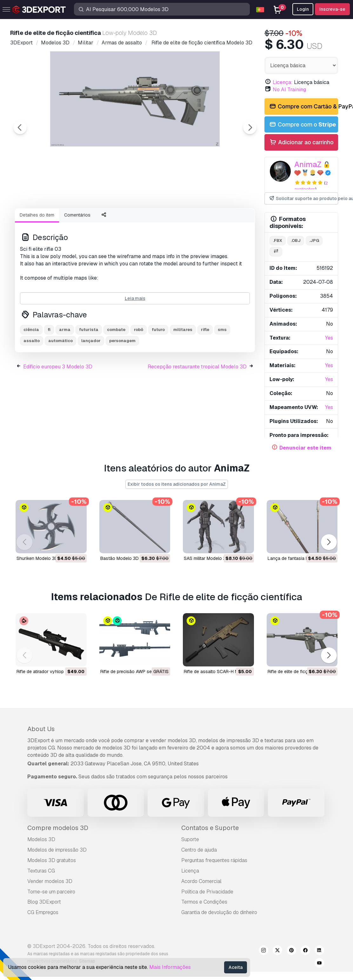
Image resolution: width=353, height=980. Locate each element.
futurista (89, 364)
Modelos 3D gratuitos (52, 860)
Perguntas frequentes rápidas (214, 860)
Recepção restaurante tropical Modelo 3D (197, 402)
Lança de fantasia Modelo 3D (298, 558)
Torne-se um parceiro (51, 892)
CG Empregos (43, 912)
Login (303, 9)
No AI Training (289, 90)
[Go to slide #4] (169, 220)
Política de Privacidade (207, 892)
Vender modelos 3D (50, 881)
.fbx (278, 240)
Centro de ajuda (199, 850)
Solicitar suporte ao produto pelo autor (303, 199)
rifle (205, 364)
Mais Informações (170, 967)
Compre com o (302, 125)
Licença (190, 871)
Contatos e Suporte (210, 828)
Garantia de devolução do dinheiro (219, 912)
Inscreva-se (332, 9)
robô (139, 364)
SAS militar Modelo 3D (206, 558)
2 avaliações (311, 186)
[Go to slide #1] (47, 220)
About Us (41, 729)
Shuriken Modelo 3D (37, 558)
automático (60, 376)
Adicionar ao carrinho (301, 143)
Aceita (236, 967)
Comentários (77, 250)
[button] (329, 542)
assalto (32, 376)
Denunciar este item (305, 448)
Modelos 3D (41, 839)
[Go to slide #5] (210, 220)
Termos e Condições (204, 902)
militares (183, 364)
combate (116, 364)
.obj (296, 240)
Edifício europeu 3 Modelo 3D (58, 402)
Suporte (190, 839)
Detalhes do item (37, 250)
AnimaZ (308, 164)
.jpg (314, 240)
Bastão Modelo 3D (120, 558)
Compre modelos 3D (58, 828)
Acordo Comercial (201, 881)
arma (65, 364)
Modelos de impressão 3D (57, 850)
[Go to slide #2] (88, 220)
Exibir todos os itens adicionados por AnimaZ (177, 484)
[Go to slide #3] (128, 220)
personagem (122, 376)
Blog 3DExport (44, 902)
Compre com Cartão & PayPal (303, 107)
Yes (329, 338)
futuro (158, 364)
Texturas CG (41, 871)
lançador (91, 376)
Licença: (283, 82)
